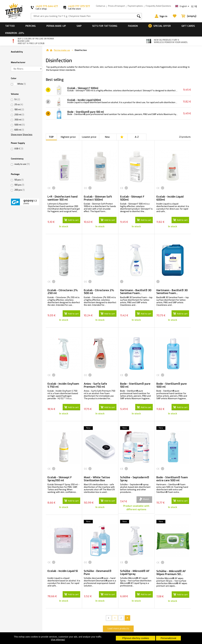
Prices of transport (116, 6)
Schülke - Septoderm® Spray (135, 475)
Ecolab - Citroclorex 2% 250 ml (63, 291)
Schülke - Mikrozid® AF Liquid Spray (135, 568)
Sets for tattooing (105, 26)
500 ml (20, 125)
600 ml (19, 130)
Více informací (58, 640)
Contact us (101, 6)
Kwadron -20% (15, 33)
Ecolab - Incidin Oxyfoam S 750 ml (63, 383)
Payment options (135, 6)
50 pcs (19, 180)
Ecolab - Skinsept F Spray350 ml (60, 475)
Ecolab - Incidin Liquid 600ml (86, 100)
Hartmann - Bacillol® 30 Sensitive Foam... (136, 291)
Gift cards (188, 26)
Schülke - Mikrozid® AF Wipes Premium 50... (171, 568)
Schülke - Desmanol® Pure (98, 568)
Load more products (118, 622)
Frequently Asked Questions (158, 6)
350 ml (19, 120)
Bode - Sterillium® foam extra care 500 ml (172, 475)
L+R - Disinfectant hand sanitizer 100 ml (62, 198)
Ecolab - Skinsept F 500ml (84, 88)
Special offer (162, 26)
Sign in (163, 16)
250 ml (19, 115)
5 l (17, 99)
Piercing (31, 26)
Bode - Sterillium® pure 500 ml (172, 383)
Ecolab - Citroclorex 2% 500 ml (99, 291)
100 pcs (19, 185)
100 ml (19, 110)
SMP (79, 26)
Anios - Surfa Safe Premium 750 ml (95, 383)
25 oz (19, 104)
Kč (192, 6)
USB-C (19, 149)
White (22, 84)
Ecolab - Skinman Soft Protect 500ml (98, 198)
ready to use (22, 164)
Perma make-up (56, 26)
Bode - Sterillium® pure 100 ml (87, 112)
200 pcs (19, 190)
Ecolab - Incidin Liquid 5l (63, 566)
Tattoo (10, 26)
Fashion (133, 26)
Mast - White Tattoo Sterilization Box (97, 475)
